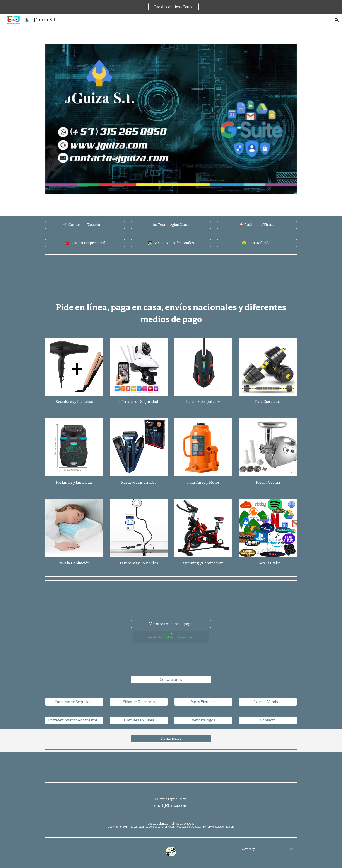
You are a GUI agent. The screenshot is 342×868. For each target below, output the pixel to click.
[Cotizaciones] (171, 680)
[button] (337, 20)
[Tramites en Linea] (139, 720)
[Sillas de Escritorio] (139, 702)
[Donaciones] (171, 739)
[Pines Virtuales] (203, 702)
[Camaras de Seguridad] (74, 702)
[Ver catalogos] (203, 720)
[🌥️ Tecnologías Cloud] (171, 225)
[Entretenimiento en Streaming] (74, 720)
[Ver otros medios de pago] (171, 624)
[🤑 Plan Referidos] (257, 243)
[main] (171, 314)
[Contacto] (268, 720)
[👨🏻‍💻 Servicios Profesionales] (171, 243)
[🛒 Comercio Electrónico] (85, 225)
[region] (171, 7)
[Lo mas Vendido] (268, 702)
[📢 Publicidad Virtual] (257, 225)
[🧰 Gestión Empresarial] (85, 243)
